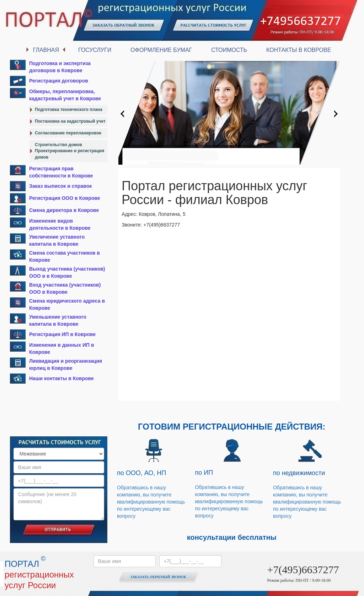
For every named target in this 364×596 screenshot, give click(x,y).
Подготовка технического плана (69, 110)
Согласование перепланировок (68, 133)
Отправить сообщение (59, 529)
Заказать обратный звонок (125, 26)
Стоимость (229, 50)
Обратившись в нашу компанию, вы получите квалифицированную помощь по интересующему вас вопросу (151, 502)
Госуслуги (95, 50)
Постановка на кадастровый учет (70, 121)
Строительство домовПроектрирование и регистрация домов (69, 151)
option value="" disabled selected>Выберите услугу (59, 454)
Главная (46, 50)
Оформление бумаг (161, 50)
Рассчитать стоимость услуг (213, 26)
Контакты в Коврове (299, 50)
